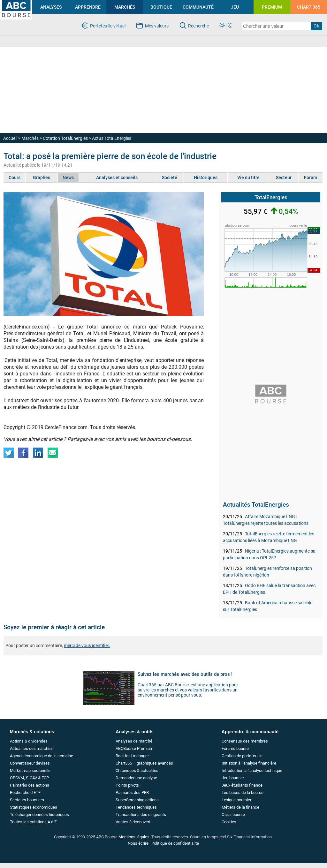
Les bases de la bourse (243, 793)
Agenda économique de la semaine (42, 756)
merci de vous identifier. (87, 645)
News (68, 177)
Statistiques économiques (34, 807)
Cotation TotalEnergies (65, 138)
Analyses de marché (134, 741)
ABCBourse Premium (134, 748)
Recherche (198, 26)
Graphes (42, 177)
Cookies (229, 822)
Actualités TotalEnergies (256, 505)
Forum (311, 177)
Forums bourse (235, 748)
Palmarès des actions (30, 785)
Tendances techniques (136, 807)
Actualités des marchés (31, 748)
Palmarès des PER (132, 793)
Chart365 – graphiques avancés (144, 763)
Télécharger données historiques (39, 815)
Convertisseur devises (30, 763)
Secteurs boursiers (27, 800)
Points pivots (127, 785)
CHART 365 (309, 7)
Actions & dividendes (29, 741)
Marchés (30, 138)
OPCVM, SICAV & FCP (29, 778)
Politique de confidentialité (175, 843)
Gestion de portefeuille (242, 756)
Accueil (10, 138)
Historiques (206, 177)
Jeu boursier (233, 778)
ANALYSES (51, 7)
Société (170, 177)
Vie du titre (248, 177)
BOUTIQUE (161, 7)
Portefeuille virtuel (108, 26)
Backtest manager (132, 756)
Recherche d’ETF (25, 793)
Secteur (284, 177)
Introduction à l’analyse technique (252, 770)
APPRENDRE (88, 7)
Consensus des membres (245, 741)
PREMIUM (272, 7)
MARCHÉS (125, 7)
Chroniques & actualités (137, 770)
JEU (235, 7)
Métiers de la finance (240, 807)
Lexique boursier (236, 800)
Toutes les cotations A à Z (33, 822)
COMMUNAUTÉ (198, 7)
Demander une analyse (136, 778)
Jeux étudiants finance (242, 785)
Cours (15, 177)
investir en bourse (10, 5)
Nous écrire (138, 843)
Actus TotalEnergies (112, 138)
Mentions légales (134, 837)
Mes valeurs (157, 26)
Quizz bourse (233, 815)
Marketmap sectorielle (30, 770)
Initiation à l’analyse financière (249, 763)
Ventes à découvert (133, 822)
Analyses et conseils (117, 177)
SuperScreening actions (137, 800)
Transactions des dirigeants (141, 815)
